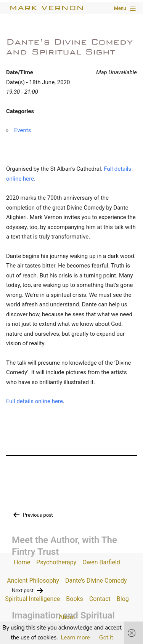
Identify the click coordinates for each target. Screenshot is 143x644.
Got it (106, 638)
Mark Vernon (47, 8)
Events (22, 130)
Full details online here (35, 401)
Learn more (76, 638)
